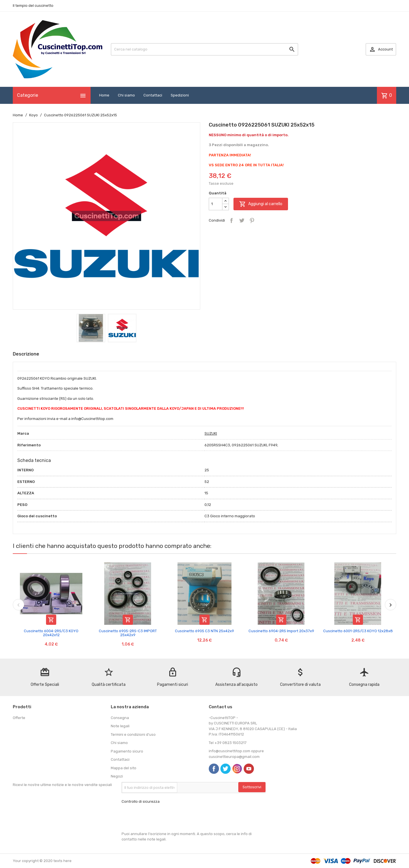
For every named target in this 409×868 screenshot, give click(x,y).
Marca (23, 433)
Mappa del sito (124, 768)
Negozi (117, 776)
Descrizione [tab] (26, 354)
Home (104, 95)
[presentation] (165, 818)
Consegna (120, 718)
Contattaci (153, 95)
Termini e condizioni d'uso (133, 734)
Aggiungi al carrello (261, 204)
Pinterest (252, 220)
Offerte (19, 718)
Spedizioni (180, 95)
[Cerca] (204, 49)
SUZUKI (211, 433)
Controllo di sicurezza (141, 801)
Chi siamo (126, 95)
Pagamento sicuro (127, 751)
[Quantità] (216, 204)
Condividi (231, 220)
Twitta (242, 220)
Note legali (120, 726)
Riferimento (29, 445)
